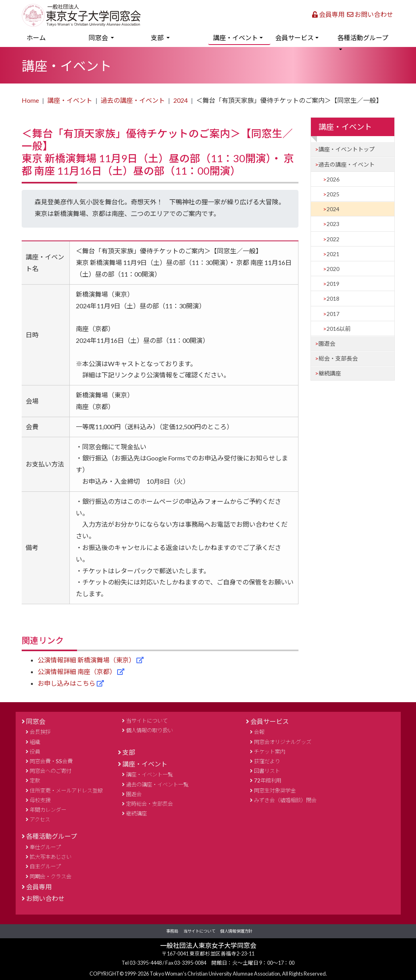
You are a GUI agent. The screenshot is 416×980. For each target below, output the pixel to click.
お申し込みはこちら (67, 683)
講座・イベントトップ (347, 149)
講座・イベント (70, 100)
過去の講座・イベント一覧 (157, 784)
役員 (35, 752)
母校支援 (40, 800)
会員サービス (270, 721)
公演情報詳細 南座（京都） (77, 671)
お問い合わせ (370, 14)
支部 (129, 752)
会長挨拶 (40, 732)
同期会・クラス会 (51, 876)
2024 (181, 100)
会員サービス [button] (294, 38)
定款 (35, 780)
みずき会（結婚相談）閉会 (285, 800)
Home (30, 100)
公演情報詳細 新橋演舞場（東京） (87, 660)
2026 (333, 179)
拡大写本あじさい (51, 857)
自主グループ (45, 866)
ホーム (48, 37)
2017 (333, 314)
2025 (333, 194)
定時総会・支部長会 (149, 804)
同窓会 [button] (99, 38)
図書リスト (267, 771)
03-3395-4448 (146, 963)
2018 (333, 298)
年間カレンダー (48, 810)
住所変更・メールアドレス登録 (66, 791)
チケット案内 (270, 752)
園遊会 (327, 343)
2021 (333, 254)
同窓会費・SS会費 (51, 761)
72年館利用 (268, 780)
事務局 (172, 931)
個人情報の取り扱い (149, 730)
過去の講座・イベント (133, 100)
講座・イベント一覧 (149, 774)
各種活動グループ (52, 836)
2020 (333, 269)
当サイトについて (147, 721)
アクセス (40, 819)
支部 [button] (158, 38)
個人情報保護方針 (236, 931)
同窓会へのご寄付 (51, 771)
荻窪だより (267, 761)
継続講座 (330, 373)
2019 (333, 284)
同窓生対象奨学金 (275, 791)
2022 (333, 239)
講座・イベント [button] (235, 38)
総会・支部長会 (338, 358)
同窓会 (36, 721)
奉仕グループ (45, 847)
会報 (259, 732)
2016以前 (339, 329)
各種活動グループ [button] (363, 38)
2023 (333, 224)
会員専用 (328, 14)
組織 (35, 742)
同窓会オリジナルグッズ (283, 742)
